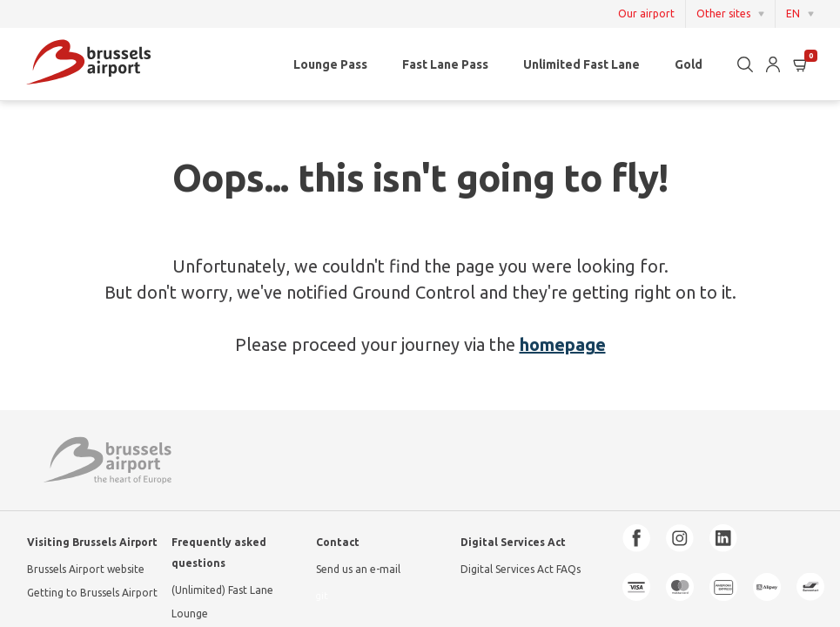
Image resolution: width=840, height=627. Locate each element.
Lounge (190, 614)
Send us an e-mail (358, 569)
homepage (563, 344)
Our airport (646, 14)
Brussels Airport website (86, 569)
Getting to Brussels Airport (92, 593)
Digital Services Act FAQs (521, 569)
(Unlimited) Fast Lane (222, 590)
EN (793, 13)
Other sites (723, 13)
